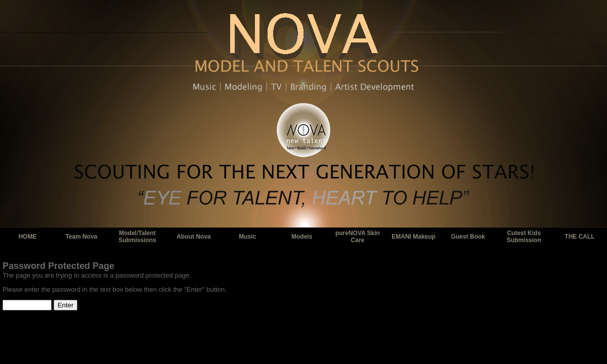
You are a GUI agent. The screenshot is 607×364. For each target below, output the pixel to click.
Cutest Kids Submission (524, 237)
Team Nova (81, 237)
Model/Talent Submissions (137, 237)
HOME (27, 237)
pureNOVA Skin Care (358, 237)
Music (247, 237)
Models (302, 237)
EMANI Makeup (414, 237)
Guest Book (468, 237)
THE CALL (579, 237)
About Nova (193, 237)
